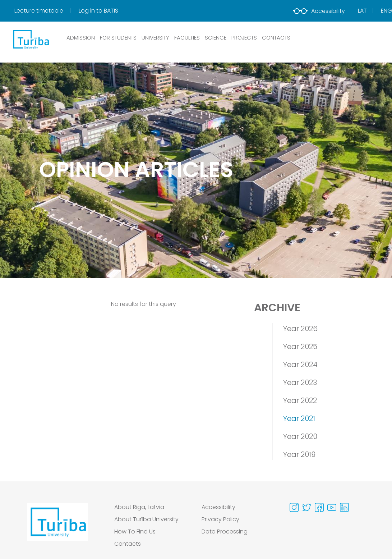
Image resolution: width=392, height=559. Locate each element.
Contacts (128, 544)
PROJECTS (244, 38)
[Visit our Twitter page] (307, 507)
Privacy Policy (220, 519)
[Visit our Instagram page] (294, 507)
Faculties (187, 38)
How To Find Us (135, 531)
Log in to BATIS (98, 11)
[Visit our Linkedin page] (344, 507)
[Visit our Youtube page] (332, 507)
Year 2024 (300, 365)
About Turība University (146, 519)
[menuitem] (46, 11)
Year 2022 (300, 400)
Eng (386, 11)
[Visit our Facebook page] (319, 507)
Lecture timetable (40, 11)
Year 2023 (300, 382)
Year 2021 (299, 418)
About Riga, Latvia (139, 507)
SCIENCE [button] (216, 38)
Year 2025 (300, 347)
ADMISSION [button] (81, 38)
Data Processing (225, 531)
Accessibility (319, 11)
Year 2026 (300, 329)
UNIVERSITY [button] (155, 38)
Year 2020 (300, 436)
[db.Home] (31, 39)
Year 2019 (299, 454)
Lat (362, 11)
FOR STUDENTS (118, 38)
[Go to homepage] (57, 527)
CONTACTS (276, 38)
